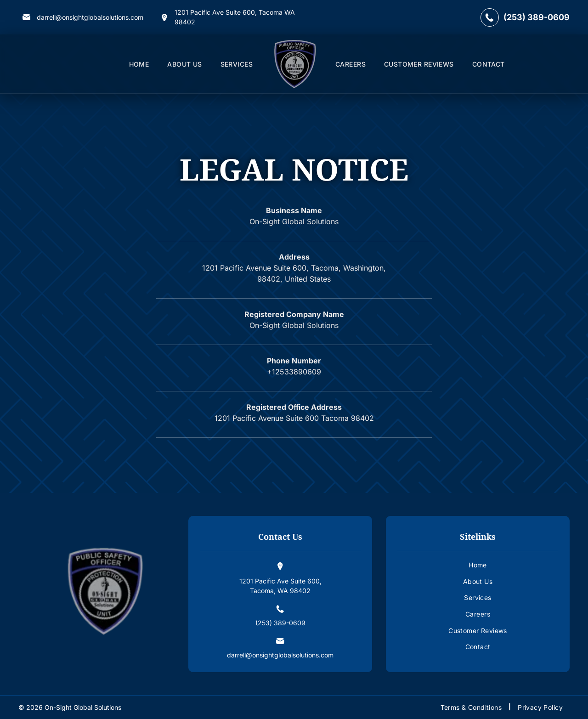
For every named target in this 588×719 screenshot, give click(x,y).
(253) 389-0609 (537, 17)
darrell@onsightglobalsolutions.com (90, 17)
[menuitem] (139, 64)
